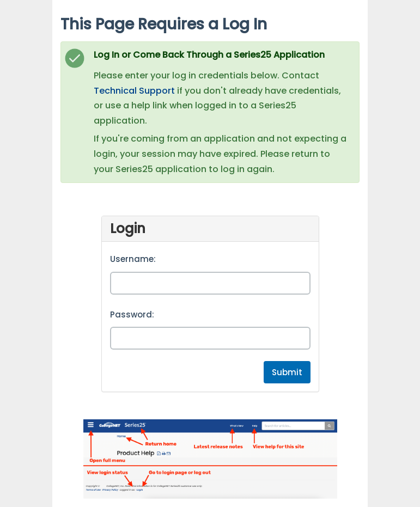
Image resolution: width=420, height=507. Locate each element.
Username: (133, 259)
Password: (132, 314)
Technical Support (134, 91)
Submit (287, 372)
